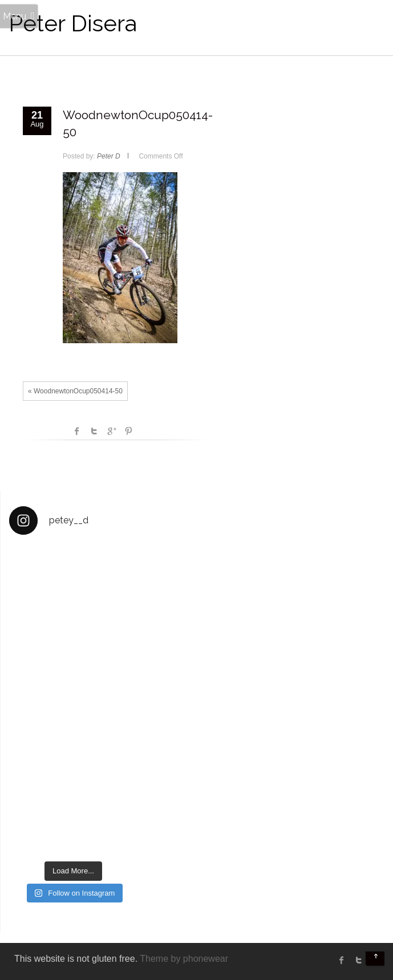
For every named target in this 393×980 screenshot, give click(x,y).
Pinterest (128, 431)
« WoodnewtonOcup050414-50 (75, 391)
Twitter (94, 431)
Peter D (109, 156)
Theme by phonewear (184, 959)
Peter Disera (73, 23)
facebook (77, 431)
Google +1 (111, 431)
